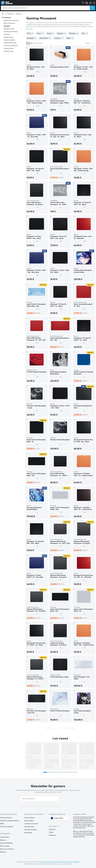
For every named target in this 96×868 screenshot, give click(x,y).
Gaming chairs (29, 827)
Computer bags (8, 51)
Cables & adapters (9, 40)
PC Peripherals (10, 14)
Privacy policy (5, 846)
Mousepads (28, 833)
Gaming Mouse (30, 818)
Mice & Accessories (9, 23)
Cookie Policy (5, 837)
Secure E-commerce (7, 849)
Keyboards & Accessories (11, 20)
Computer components (11, 46)
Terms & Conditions (7, 827)
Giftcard (3, 852)
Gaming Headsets (31, 830)
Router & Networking (10, 43)
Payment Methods (6, 843)
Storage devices (9, 37)
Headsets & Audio (9, 29)
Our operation (42, 862)
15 (69, 728)
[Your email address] (40, 799)
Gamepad (7, 34)
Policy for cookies (61, 862)
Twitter (51, 832)
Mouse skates (29, 821)
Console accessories (31, 824)
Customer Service (6, 818)
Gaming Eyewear (9, 48)
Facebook (52, 829)
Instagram (52, 835)
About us (3, 840)
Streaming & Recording (11, 32)
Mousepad (19, 14)
